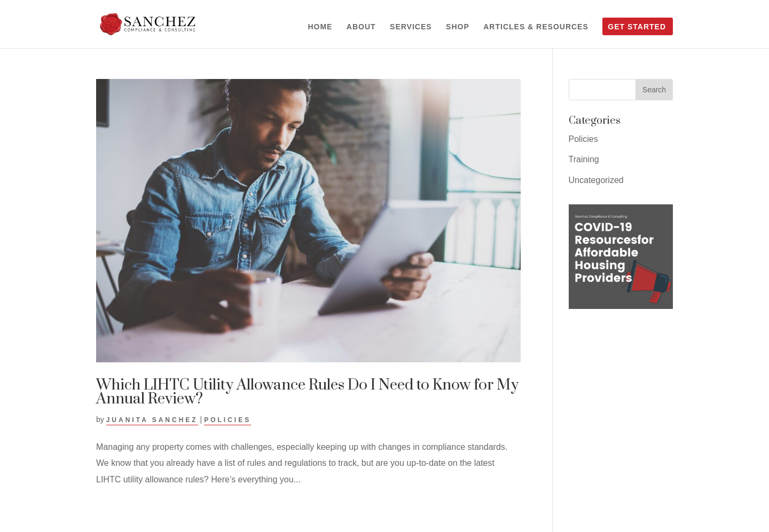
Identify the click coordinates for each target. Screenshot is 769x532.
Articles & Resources (536, 27)
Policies (227, 420)
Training (584, 159)
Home (320, 27)
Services (411, 27)
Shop (458, 27)
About (361, 27)
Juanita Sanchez (152, 420)
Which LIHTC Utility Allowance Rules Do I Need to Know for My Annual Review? (307, 392)
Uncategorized (596, 180)
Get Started (637, 27)
